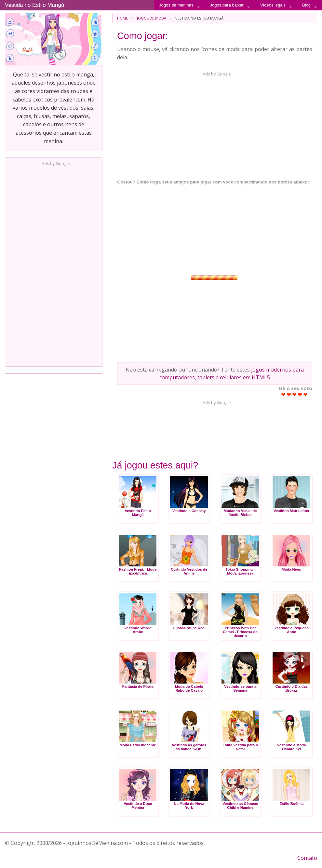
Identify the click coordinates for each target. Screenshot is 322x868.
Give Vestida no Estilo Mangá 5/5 (306, 394)
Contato (307, 858)
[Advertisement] (54, 264)
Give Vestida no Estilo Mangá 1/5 (283, 394)
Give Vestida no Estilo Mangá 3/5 (295, 394)
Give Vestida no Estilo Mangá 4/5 (300, 394)
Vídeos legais (273, 5)
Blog (306, 5)
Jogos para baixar (227, 5)
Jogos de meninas (176, 5)
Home (122, 18)
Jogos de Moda (152, 18)
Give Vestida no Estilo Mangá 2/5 (289, 394)
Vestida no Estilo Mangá (34, 5)
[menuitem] (122, 18)
